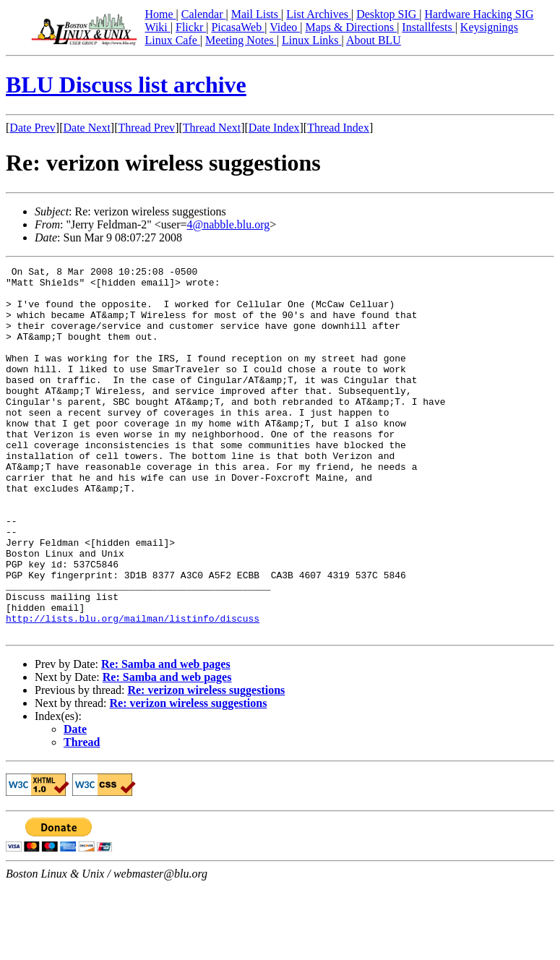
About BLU (374, 40)
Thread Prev (146, 128)
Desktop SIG (388, 14)
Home (160, 14)
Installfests (428, 27)
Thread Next (212, 128)
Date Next (87, 128)
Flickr (191, 27)
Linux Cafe (172, 40)
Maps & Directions (351, 27)
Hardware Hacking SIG (479, 14)
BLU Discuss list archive (126, 85)
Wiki (157, 27)
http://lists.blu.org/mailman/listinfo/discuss (133, 690)
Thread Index (338, 128)
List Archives (319, 14)
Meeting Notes (241, 40)
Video (285, 27)
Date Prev (33, 128)
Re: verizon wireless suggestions (206, 764)
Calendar (204, 14)
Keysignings (489, 27)
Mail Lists (256, 14)
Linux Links (312, 40)
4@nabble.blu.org (228, 224)
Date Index (274, 128)
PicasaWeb (238, 27)
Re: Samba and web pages (166, 738)
